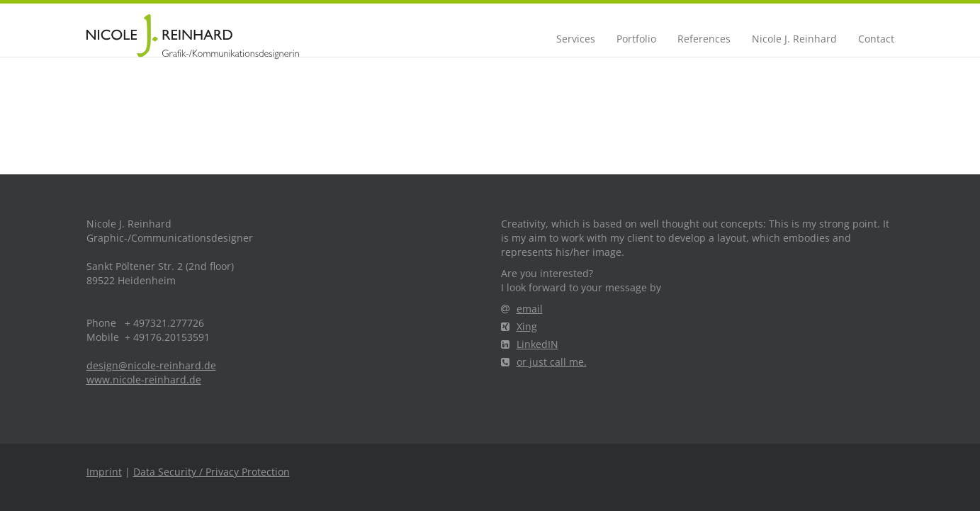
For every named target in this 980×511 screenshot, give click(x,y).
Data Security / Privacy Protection (212, 472)
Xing (519, 326)
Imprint (104, 472)
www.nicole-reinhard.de (144, 380)
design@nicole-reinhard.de (151, 365)
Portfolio (636, 39)
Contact (876, 39)
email (522, 309)
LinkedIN (530, 344)
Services (576, 39)
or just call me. (544, 362)
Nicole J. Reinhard (794, 39)
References (704, 39)
